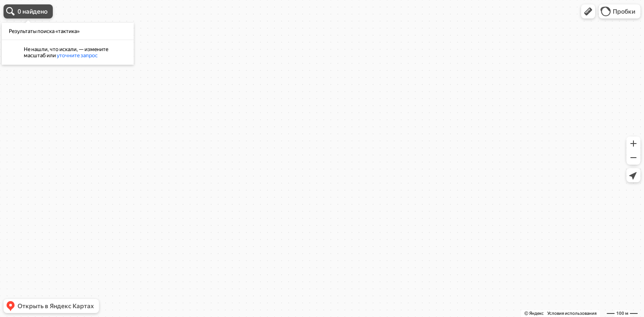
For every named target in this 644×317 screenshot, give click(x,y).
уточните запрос (77, 55)
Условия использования (572, 313)
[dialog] (68, 44)
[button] (588, 11)
